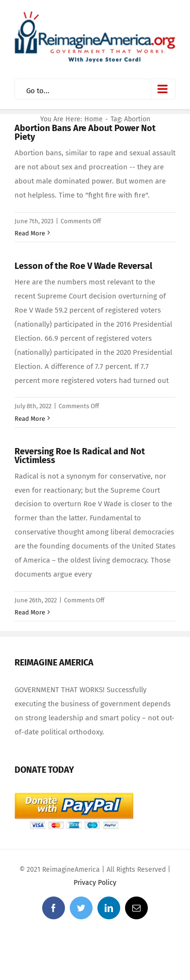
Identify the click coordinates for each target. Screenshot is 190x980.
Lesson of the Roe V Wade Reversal (83, 266)
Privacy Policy (95, 883)
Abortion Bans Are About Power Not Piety (85, 133)
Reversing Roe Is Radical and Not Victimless (80, 456)
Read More (30, 233)
